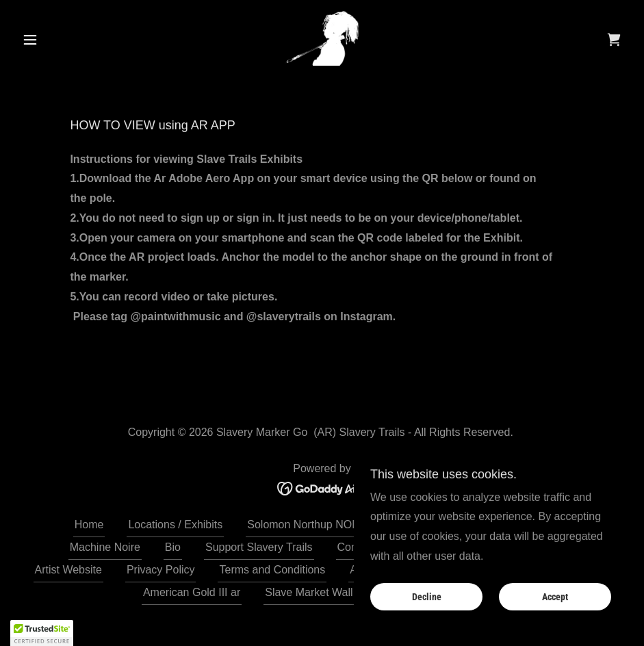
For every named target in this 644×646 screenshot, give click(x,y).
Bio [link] (173, 547)
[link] (322, 38)
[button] (62, 40)
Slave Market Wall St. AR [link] (326, 592)
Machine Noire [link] (105, 547)
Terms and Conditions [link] (272, 570)
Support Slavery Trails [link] (259, 547)
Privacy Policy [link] (161, 570)
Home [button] (89, 525)
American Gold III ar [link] (192, 592)
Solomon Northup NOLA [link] (306, 525)
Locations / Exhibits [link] (175, 525)
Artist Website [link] (68, 570)
